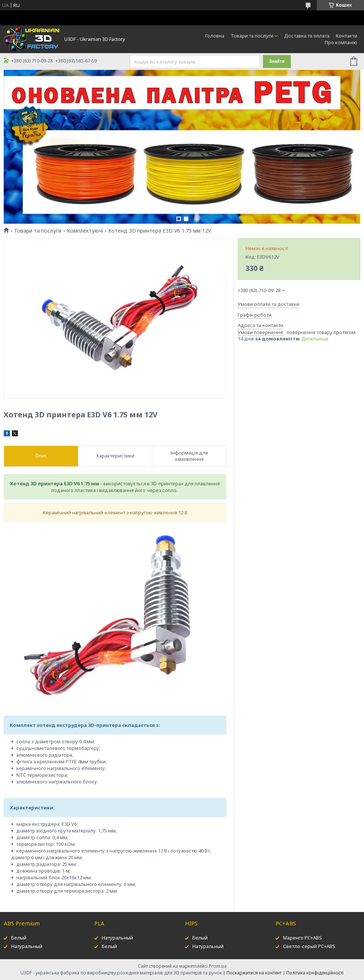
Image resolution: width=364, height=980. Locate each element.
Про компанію (341, 42)
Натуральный (27, 946)
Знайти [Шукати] (277, 61)
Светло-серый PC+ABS (309, 946)
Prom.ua (218, 966)
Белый (19, 938)
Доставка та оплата (307, 36)
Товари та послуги (252, 36)
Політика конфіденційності (315, 973)
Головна (215, 36)
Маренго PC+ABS (303, 938)
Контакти (347, 36)
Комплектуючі (85, 231)
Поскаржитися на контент (254, 973)
